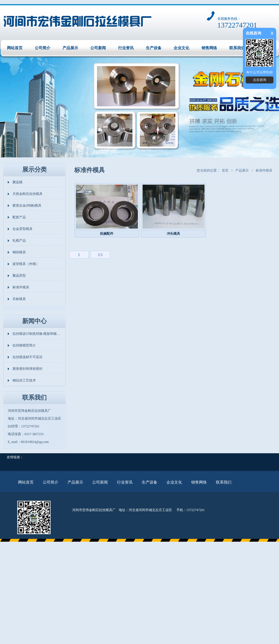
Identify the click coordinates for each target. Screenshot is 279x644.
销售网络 (209, 48)
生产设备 (154, 48)
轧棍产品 (19, 241)
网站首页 (15, 48)
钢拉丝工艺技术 (24, 380)
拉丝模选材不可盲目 (28, 357)
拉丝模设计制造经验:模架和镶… (36, 334)
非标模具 (19, 299)
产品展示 (70, 48)
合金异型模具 (23, 229)
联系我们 (237, 48)
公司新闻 (98, 48)
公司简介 (43, 48)
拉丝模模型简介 (24, 345)
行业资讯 (126, 48)
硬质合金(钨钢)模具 (27, 205)
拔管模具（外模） (26, 264)
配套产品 (19, 217)
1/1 (100, 255)
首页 (225, 170)
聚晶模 (18, 182)
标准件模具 (21, 287)
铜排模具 (19, 252)
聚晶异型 (19, 276)
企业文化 (181, 48)
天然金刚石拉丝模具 (28, 194)
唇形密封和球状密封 (28, 369)
